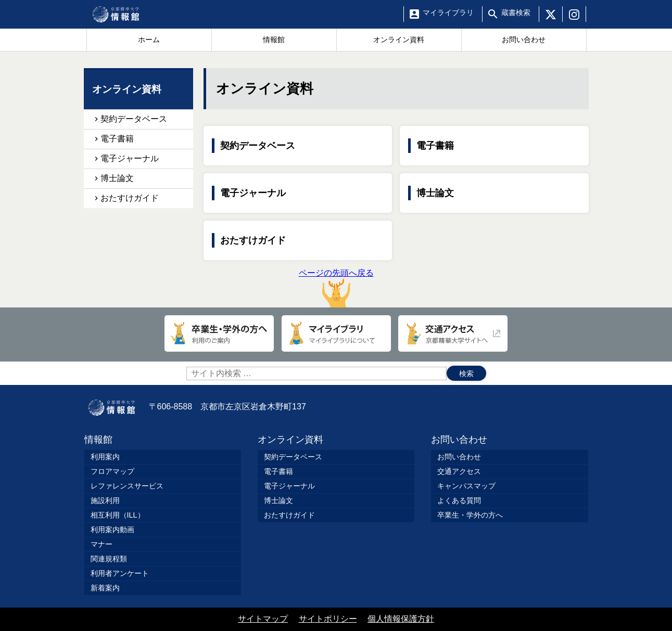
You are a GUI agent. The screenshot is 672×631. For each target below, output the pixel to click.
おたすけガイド (253, 240)
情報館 (98, 440)
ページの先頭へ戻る (336, 288)
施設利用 (105, 500)
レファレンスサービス (127, 486)
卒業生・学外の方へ (470, 515)
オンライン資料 (290, 440)
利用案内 (105, 457)
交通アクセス (459, 471)
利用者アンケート (120, 573)
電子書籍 (435, 146)
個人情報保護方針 (401, 619)
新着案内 (105, 588)
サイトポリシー (328, 619)
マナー (102, 544)
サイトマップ (263, 619)
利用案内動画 (112, 530)
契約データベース (258, 146)
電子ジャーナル (253, 193)
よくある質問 (459, 500)
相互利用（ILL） (118, 515)
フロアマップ (112, 471)
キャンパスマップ (466, 486)
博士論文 (435, 193)
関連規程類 (109, 559)
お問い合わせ (459, 440)
